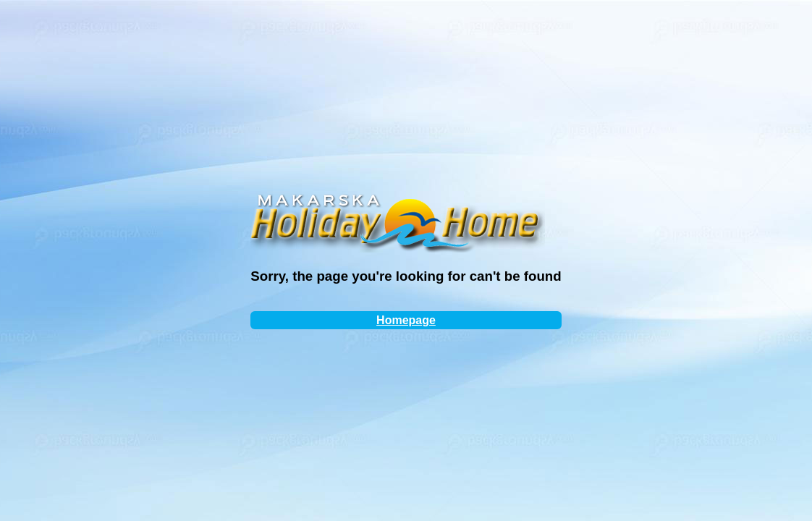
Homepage (406, 320)
